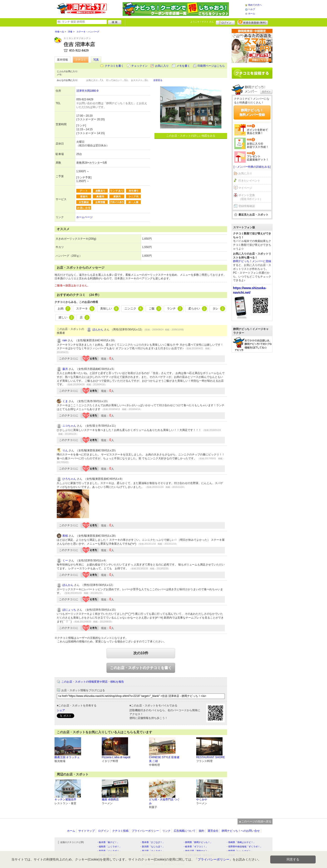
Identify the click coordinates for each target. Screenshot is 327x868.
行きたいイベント (249, 181)
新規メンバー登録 (253, 22)
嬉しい (66, 317)
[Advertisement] (252, 425)
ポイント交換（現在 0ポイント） (250, 197)
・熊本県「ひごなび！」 (152, 842)
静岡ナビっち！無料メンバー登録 (252, 112)
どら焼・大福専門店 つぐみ (164, 801)
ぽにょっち (69, 610)
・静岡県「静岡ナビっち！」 (198, 842)
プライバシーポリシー (145, 831)
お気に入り (162, 66)
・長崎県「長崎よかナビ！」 (241, 842)
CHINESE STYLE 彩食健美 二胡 (164, 759)
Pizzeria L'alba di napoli (116, 757)
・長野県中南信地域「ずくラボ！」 (244, 847)
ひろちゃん (69, 479)
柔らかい (198, 309)
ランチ (175, 309)
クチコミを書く (114, 66)
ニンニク (134, 309)
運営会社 (213, 831)
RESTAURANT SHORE (211, 757)
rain (65, 340)
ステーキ (85, 309)
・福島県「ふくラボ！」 (109, 847)
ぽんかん (98, 329)
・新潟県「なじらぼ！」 (152, 847)
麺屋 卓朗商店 (110, 799)
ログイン (225, 22)
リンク (166, 831)
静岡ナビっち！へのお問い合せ (241, 831)
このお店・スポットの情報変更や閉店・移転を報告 (93, 682)
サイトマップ (87, 831)
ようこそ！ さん (202, 22)
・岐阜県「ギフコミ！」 (195, 847)
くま (65, 401)
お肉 (64, 309)
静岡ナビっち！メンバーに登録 (252, 261)
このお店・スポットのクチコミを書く (141, 668)
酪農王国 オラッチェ (67, 757)
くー (65, 561)
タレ (219, 309)
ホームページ (84, 217)
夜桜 (65, 536)
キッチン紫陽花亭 (65, 799)
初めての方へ (255, 5)
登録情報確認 (247, 206)
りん (65, 450)
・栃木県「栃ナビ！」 (108, 842)
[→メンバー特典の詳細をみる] (252, 167)
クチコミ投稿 (120, 831)
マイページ (245, 188)
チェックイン (139, 66)
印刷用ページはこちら (211, 66)
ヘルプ (252, 9)
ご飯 (155, 309)
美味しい (109, 309)
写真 (96, 60)
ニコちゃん (69, 426)
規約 (201, 831)
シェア (61, 710)
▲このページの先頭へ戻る (255, 821)
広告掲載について (185, 831)
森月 (65, 369)
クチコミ (81, 60)
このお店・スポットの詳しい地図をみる (191, 136)
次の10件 (141, 653)
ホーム (252, 14)
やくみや (202, 799)
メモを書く (183, 66)
